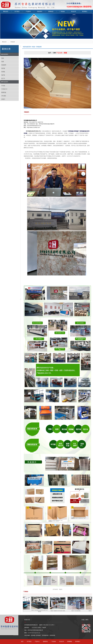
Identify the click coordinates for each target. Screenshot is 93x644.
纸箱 (3, 58)
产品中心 (37, 642)
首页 (22, 642)
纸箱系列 (40, 11)
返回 (61, 589)
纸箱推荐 (4, 65)
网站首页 (6, 11)
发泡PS (3, 99)
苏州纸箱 (33, 635)
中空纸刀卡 (4, 89)
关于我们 (17, 11)
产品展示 (28, 11)
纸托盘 (3, 68)
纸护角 (3, 75)
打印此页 (55, 589)
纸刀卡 (3, 78)
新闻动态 (51, 11)
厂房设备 (62, 11)
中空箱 (3, 86)
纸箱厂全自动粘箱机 (79, 611)
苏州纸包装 (52, 635)
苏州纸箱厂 (39, 635)
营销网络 (70, 642)
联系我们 (85, 11)
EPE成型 (4, 96)
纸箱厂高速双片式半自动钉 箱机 (60, 611)
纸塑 (3, 62)
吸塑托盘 (4, 92)
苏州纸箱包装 (45, 635)
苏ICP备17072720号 (49, 625)
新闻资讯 (45, 642)
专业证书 (73, 11)
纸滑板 (3, 72)
